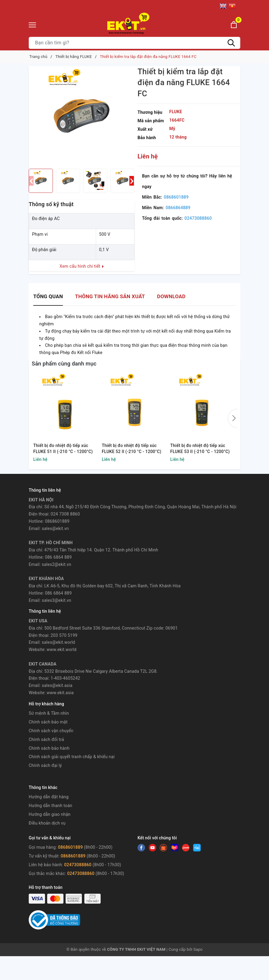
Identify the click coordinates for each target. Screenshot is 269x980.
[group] (82, 116)
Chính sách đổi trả (46, 739)
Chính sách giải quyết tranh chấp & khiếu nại (72, 757)
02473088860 (198, 218)
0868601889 (176, 197)
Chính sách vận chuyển (51, 731)
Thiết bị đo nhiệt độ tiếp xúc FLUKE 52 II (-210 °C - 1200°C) (132, 449)
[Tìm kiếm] (231, 43)
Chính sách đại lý (45, 765)
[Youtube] (163, 848)
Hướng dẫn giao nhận (50, 814)
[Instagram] (175, 848)
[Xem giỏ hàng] (234, 25)
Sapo (198, 949)
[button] (132, 181)
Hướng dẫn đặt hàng (49, 797)
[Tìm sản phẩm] (134, 43)
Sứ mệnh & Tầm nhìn (49, 713)
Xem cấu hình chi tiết (82, 266)
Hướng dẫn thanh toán (50, 806)
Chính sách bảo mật (48, 722)
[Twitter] (152, 848)
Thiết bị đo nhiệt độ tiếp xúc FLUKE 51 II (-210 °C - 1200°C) (63, 449)
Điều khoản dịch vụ (47, 823)
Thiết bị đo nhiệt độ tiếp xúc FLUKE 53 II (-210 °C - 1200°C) (200, 449)
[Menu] (32, 25)
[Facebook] (141, 848)
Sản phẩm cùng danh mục (64, 364)
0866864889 (178, 208)
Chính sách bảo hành (49, 748)
